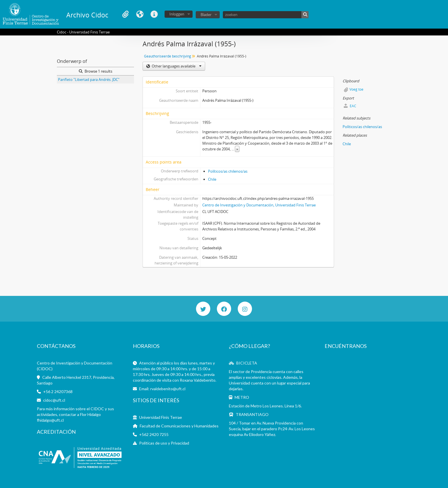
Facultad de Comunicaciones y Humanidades (179, 426)
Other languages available (176, 66)
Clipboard (125, 14)
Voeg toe (356, 89)
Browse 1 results (96, 71)
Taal (140, 14)
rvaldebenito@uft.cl (168, 389)
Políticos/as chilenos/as (228, 171)
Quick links (154, 14)
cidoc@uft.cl (54, 400)
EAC (350, 106)
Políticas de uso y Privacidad (164, 443)
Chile (212, 179)
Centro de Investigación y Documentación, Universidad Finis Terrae (259, 205)
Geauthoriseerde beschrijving (168, 56)
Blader (206, 15)
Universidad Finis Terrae (161, 417)
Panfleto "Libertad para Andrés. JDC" (89, 79)
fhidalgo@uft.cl (50, 420)
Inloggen (177, 14)
